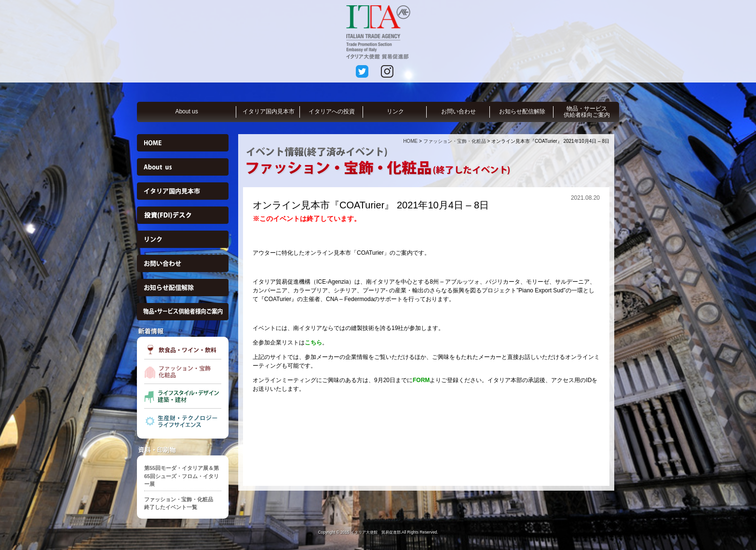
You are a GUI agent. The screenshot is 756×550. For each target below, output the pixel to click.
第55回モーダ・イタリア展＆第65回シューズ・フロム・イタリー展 (182, 476)
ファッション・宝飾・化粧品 (455, 141)
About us (186, 111)
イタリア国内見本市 (269, 111)
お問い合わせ (459, 111)
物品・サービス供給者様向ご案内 (587, 112)
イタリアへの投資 (332, 111)
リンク (395, 111)
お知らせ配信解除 (522, 111)
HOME (410, 141)
